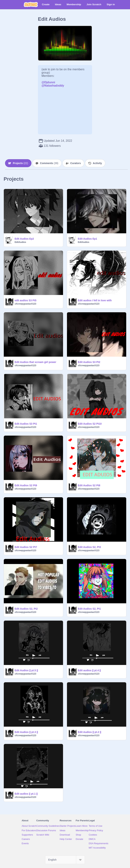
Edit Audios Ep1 (87, 239)
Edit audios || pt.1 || (26, 794)
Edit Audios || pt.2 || (89, 732)
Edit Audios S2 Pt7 (26, 547)
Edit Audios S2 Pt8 (89, 485)
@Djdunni (48, 82)
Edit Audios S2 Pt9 (26, 485)
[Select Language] (65, 860)
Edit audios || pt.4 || (89, 670)
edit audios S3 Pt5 (26, 300)
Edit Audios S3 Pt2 (89, 362)
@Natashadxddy (53, 86)
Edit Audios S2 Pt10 (90, 424)
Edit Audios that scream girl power (35, 362)
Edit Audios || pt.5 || (26, 670)
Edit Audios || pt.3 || (26, 732)
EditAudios (20, 242)
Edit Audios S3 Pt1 (26, 424)
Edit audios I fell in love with (95, 300)
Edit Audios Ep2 (24, 239)
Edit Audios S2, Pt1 (89, 609)
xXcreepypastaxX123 (25, 304)
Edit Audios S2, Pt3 (89, 547)
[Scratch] (31, 5)
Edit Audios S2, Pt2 (26, 609)
